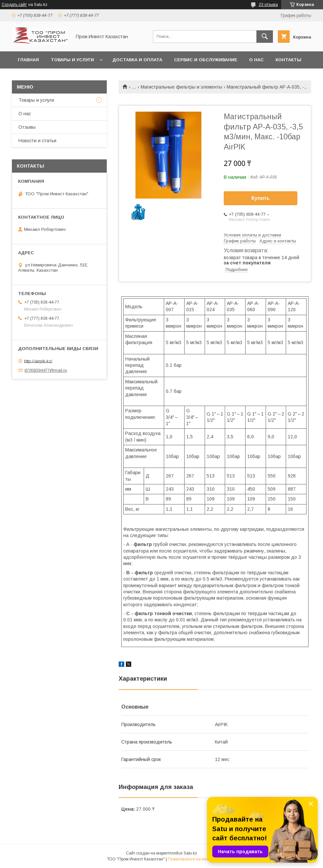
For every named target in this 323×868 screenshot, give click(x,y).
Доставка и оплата (137, 60)
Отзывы (27, 127)
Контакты (288, 60)
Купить (261, 198)
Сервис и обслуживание (206, 60)
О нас (256, 60)
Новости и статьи (37, 141)
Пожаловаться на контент (192, 859)
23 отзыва (268, 5)
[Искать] (265, 37)
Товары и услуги (72, 60)
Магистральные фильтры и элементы (181, 87)
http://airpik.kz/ (38, 361)
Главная (28, 60)
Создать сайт (14, 5)
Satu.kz (190, 853)
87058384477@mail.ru (46, 370)
